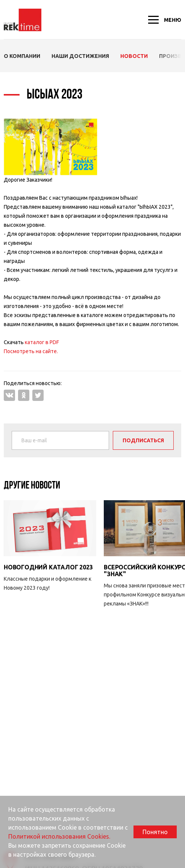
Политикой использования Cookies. (59, 836)
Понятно (155, 832)
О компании (22, 56)
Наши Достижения (80, 56)
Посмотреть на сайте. (31, 351)
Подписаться (143, 440)
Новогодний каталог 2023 (48, 567)
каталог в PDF (42, 342)
